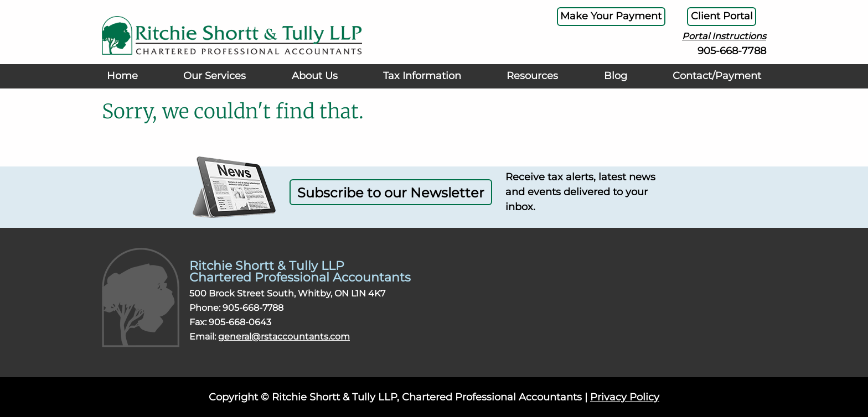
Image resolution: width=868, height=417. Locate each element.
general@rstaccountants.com (284, 336)
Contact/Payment (711, 84)
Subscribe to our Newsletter (391, 192)
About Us (312, 84)
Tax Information (420, 84)
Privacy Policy (625, 397)
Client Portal (717, 18)
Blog (610, 84)
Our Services (214, 84)
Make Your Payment (595, 18)
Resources (531, 84)
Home (125, 84)
